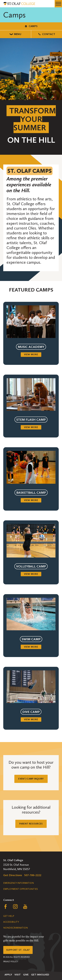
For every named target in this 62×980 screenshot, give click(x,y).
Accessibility (11, 922)
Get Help (9, 916)
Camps (31, 26)
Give (26, 975)
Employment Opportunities (21, 889)
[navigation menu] (58, 4)
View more (31, 354)
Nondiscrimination (15, 928)
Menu (15, 34)
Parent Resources (31, 824)
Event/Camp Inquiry (31, 779)
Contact (47, 34)
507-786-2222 (33, 875)
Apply (8, 975)
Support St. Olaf (18, 950)
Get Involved (40, 975)
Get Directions (13, 875)
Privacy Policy (10, 962)
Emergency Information (19, 883)
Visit (18, 975)
